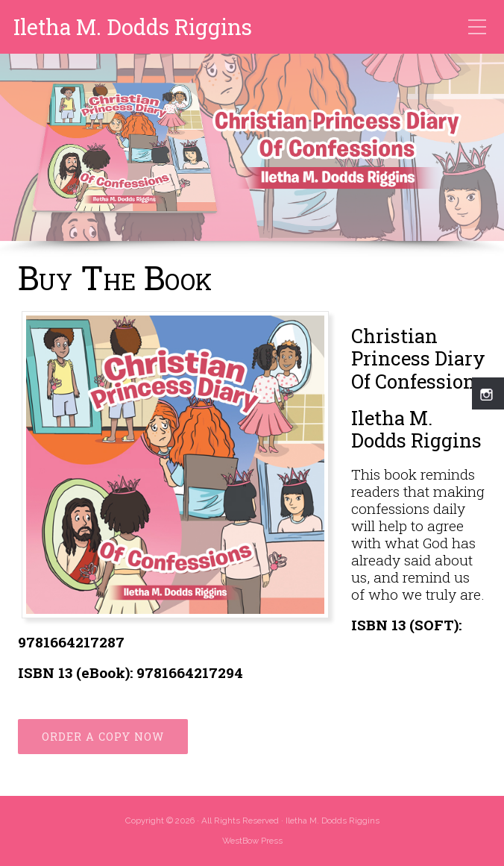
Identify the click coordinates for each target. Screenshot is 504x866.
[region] (252, 156)
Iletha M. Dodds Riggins (133, 27)
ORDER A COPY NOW (103, 737)
